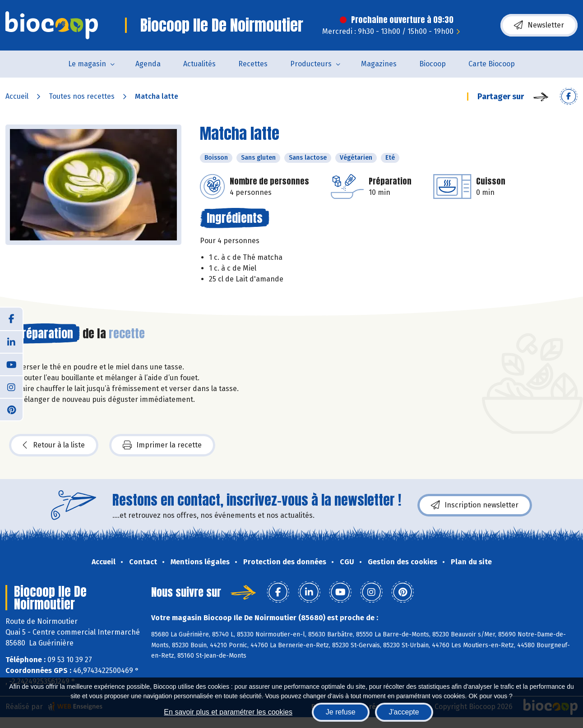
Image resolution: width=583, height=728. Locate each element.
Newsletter (539, 25)
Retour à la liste (54, 445)
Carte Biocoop (492, 64)
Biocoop (433, 64)
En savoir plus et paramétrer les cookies (228, 712)
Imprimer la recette (162, 445)
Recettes (253, 64)
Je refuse (341, 712)
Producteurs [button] (311, 64)
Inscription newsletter (475, 505)
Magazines (379, 64)
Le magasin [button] (87, 64)
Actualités (199, 64)
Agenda (148, 64)
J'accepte (404, 712)
